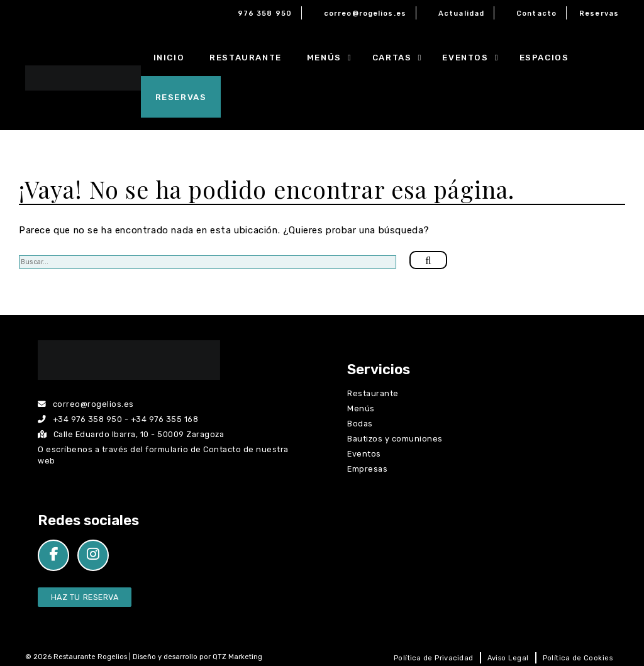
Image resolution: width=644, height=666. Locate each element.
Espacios (544, 57)
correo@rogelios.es (365, 14)
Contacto (536, 14)
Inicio (169, 57)
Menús (333, 57)
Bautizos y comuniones (395, 439)
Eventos (474, 57)
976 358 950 (265, 14)
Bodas (360, 424)
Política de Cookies (578, 658)
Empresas (367, 469)
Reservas (599, 14)
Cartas (401, 57)
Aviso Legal (508, 658)
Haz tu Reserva (85, 597)
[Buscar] (428, 260)
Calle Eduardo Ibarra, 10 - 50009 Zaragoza (131, 434)
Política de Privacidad (434, 658)
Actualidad (461, 14)
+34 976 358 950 (88, 419)
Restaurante (246, 57)
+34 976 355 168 (165, 419)
